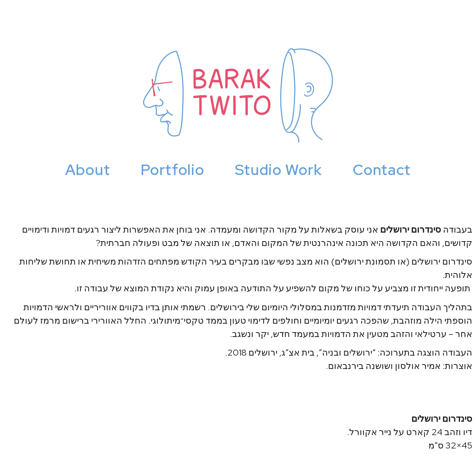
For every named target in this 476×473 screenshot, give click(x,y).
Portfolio (172, 170)
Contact (382, 170)
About (88, 170)
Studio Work (279, 170)
